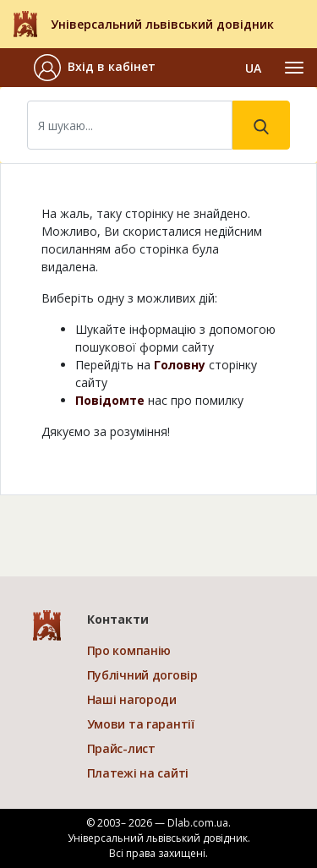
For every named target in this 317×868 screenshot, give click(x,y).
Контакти (118, 619)
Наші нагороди (132, 699)
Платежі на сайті (138, 773)
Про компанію (129, 650)
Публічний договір (142, 675)
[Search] (130, 125)
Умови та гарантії (141, 724)
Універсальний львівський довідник (162, 24)
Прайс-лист (121, 748)
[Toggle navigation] (294, 68)
